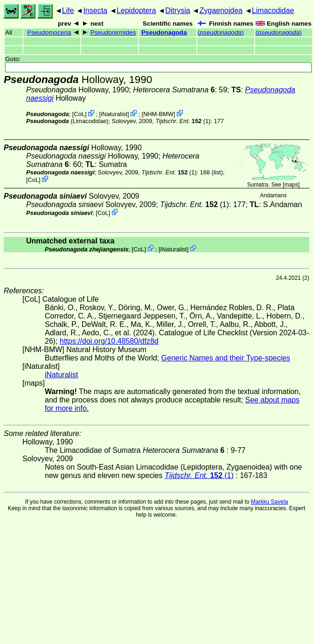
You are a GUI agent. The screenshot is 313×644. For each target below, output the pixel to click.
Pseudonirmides (113, 32)
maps (291, 185)
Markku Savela (269, 502)
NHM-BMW (158, 114)
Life (68, 10)
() (221, 32)
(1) (183, 121)
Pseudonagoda (164, 32)
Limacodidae (273, 10)
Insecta (95, 10)
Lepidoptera (136, 10)
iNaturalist (114, 114)
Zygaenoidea (221, 10)
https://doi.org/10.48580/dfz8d (109, 341)
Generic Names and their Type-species (226, 358)
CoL (79, 114)
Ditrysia (177, 10)
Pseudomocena (49, 32)
